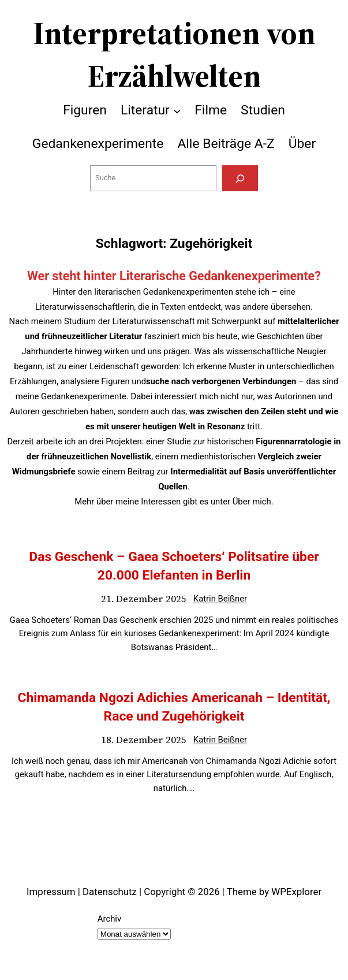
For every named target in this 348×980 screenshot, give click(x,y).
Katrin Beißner (220, 599)
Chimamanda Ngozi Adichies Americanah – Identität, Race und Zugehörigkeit (174, 707)
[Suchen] (240, 178)
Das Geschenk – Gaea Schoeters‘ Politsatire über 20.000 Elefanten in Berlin (174, 566)
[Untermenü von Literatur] (177, 110)
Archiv (109, 919)
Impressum (51, 892)
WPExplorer (296, 892)
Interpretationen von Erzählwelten (174, 55)
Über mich (252, 502)
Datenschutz (110, 892)
